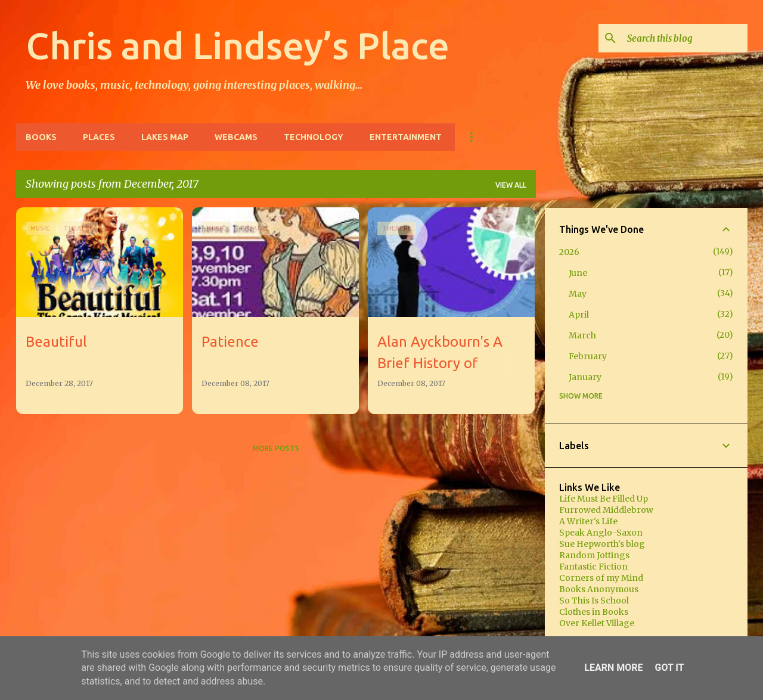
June (578, 273)
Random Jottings (594, 555)
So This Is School (594, 601)
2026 (569, 252)
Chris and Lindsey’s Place (238, 45)
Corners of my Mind (601, 578)
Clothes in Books (594, 612)
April (579, 315)
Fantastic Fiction (593, 567)
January (585, 377)
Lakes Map (165, 137)
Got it (669, 668)
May (578, 294)
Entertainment (406, 137)
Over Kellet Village (597, 623)
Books (41, 137)
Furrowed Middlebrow (606, 510)
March (582, 335)
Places (99, 137)
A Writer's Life (588, 521)
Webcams (236, 137)
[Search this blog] (685, 38)
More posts (276, 448)
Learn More (613, 668)
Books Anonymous (599, 589)
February (588, 356)
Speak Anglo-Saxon (601, 533)
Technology (314, 137)
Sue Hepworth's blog (602, 544)
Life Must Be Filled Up (604, 499)
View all (511, 185)
